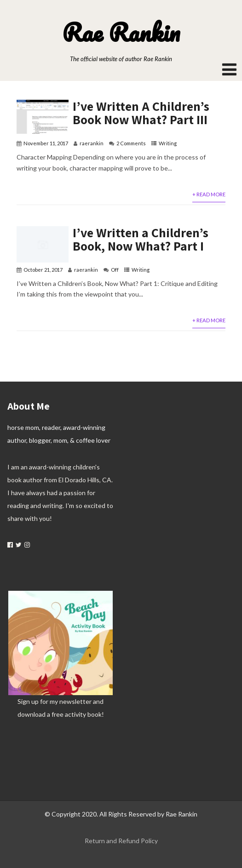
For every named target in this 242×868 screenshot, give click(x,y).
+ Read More (209, 194)
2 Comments (131, 143)
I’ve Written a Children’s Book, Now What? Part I (141, 239)
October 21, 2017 (43, 270)
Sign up (28, 701)
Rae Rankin (121, 32)
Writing (168, 143)
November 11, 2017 (46, 143)
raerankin (92, 143)
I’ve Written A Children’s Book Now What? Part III (141, 113)
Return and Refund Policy (121, 841)
